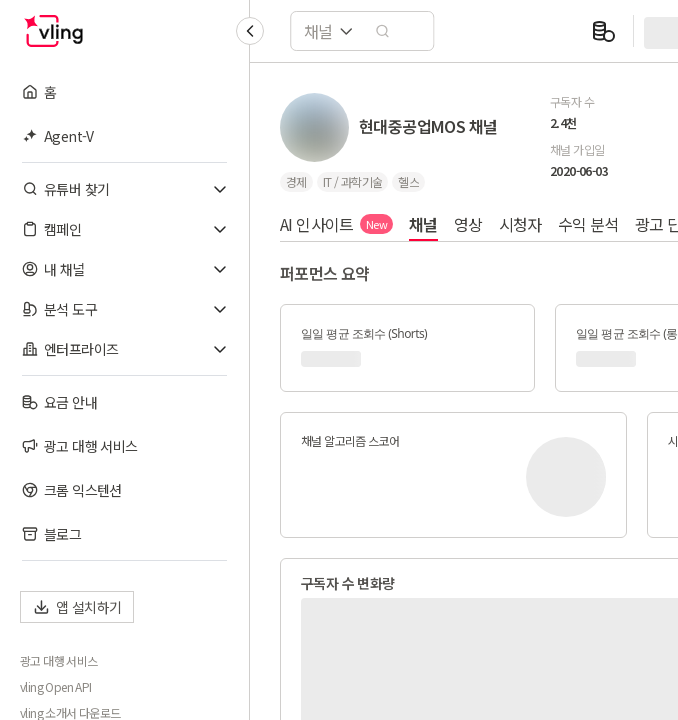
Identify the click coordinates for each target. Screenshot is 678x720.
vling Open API (56, 687)
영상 (468, 224)
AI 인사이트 (336, 224)
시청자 (520, 224)
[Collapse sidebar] (250, 31)
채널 (423, 224)
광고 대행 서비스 (59, 661)
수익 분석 (588, 224)
